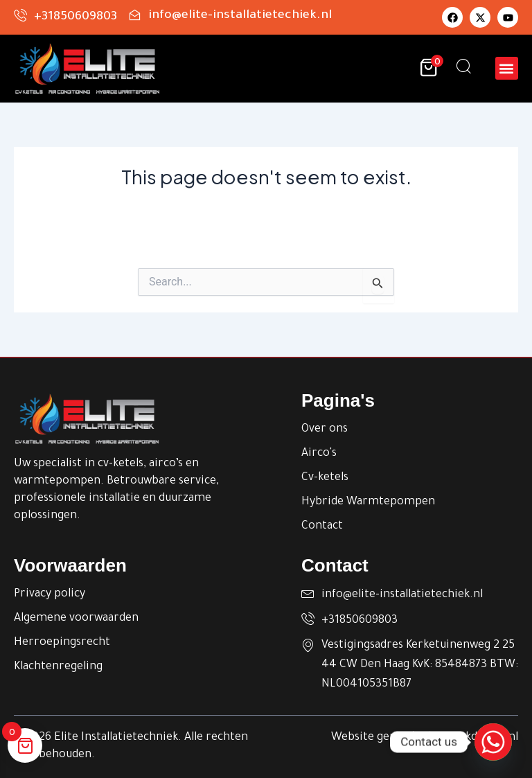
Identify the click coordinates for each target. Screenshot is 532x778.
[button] (507, 68)
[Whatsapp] (493, 742)
